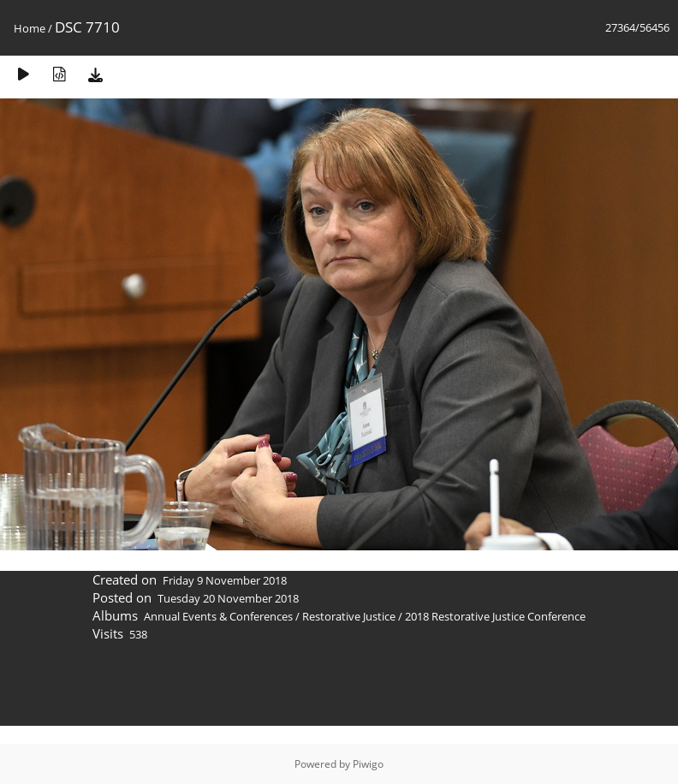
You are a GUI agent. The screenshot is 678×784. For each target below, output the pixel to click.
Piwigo (368, 764)
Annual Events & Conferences (218, 616)
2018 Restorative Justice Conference (495, 616)
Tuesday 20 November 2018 (228, 598)
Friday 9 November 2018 (225, 580)
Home (30, 28)
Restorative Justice (349, 616)
